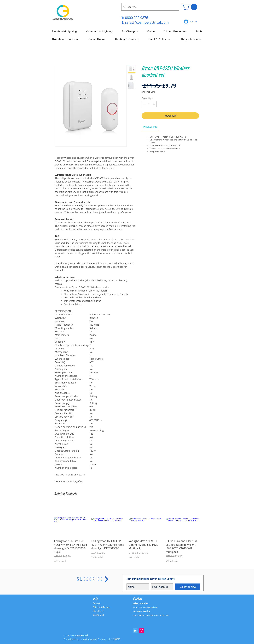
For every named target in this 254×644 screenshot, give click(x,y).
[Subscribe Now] (188, 587)
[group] (127, 532)
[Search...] (150, 7)
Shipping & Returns (102, 607)
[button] (189, 7)
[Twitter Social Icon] (135, 631)
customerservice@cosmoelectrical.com (151, 615)
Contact (96, 603)
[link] (150, 127)
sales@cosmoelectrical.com (147, 22)
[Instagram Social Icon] (141, 631)
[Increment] (154, 104)
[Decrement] (144, 104)
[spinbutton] (149, 104)
